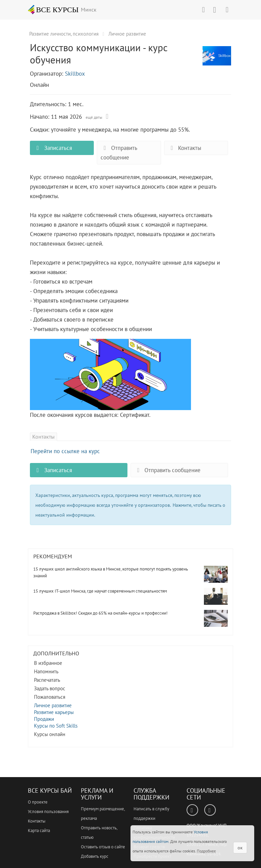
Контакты (185, 148)
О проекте (38, 802)
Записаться (53, 148)
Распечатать (47, 680)
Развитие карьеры (54, 712)
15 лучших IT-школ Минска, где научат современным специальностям (100, 591)
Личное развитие (53, 705)
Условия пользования (48, 812)
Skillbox (75, 74)
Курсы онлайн (50, 734)
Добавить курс (95, 856)
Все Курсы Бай (50, 790)
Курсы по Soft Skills (56, 726)
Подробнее (206, 851)
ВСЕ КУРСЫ (53, 9)
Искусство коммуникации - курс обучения (217, 59)
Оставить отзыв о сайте (103, 847)
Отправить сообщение (119, 153)
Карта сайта (39, 831)
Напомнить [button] (46, 671)
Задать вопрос (50, 688)
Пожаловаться (50, 697)
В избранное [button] (48, 663)
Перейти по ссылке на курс (65, 451)
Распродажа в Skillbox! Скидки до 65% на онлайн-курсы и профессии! (100, 613)
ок (240, 848)
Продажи (44, 719)
